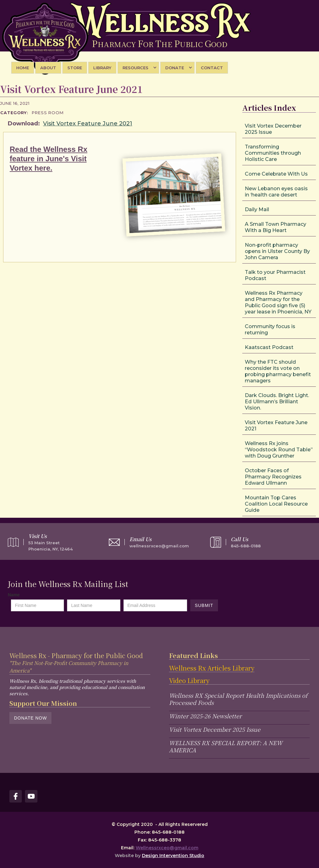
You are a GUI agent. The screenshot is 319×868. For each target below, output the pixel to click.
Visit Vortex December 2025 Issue (215, 729)
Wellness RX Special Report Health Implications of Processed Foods (238, 699)
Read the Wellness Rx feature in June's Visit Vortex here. (48, 159)
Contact (212, 68)
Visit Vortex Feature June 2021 (88, 124)
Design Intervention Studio (173, 856)
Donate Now (30, 718)
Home (23, 68)
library (102, 68)
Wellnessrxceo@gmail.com (167, 848)
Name (14, 595)
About (48, 68)
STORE (75, 68)
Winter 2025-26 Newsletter (205, 716)
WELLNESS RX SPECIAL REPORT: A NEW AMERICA (226, 746)
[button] (138, 68)
